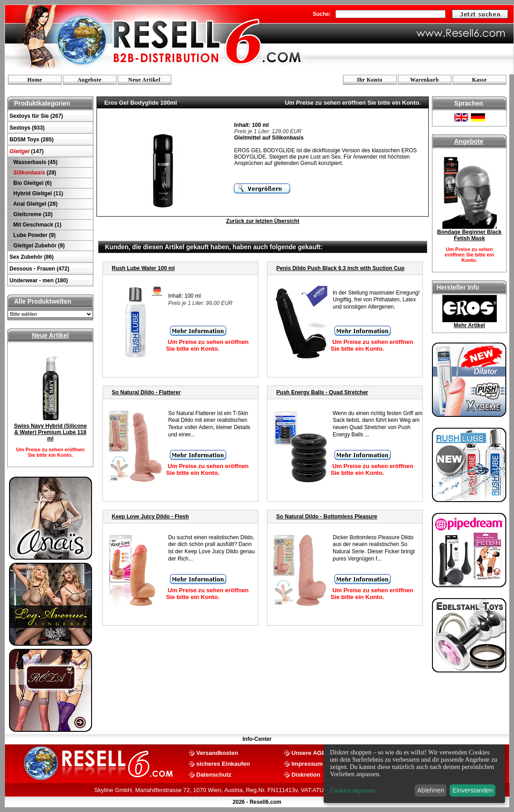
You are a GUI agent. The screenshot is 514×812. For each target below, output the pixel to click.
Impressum (307, 763)
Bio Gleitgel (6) (32, 183)
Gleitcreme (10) (32, 214)
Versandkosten (217, 752)
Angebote (90, 80)
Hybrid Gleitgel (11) (37, 193)
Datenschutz (214, 774)
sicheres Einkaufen (223, 763)
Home (35, 80)
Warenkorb (425, 80)
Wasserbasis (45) (35, 162)
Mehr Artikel (469, 325)
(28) (34, 173)
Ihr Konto (370, 80)
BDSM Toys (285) (32, 140)
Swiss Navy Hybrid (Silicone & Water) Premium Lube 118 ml (51, 432)
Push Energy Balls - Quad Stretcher (322, 392)
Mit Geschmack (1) (36, 225)
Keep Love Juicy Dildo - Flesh (150, 517)
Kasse (479, 80)
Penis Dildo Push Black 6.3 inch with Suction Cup (341, 268)
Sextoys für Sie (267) (36, 116)
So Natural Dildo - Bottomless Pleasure (327, 517)
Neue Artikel (144, 80)
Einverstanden (473, 790)
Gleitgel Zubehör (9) (38, 246)
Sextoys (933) (27, 128)
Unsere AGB (309, 752)
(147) (27, 151)
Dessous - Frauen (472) (39, 269)
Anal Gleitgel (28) (35, 204)
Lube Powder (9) (34, 235)
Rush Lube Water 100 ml (143, 268)
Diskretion (306, 774)
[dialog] (414, 774)
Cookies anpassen (353, 790)
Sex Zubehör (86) (32, 257)
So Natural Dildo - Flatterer (146, 392)
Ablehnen (431, 790)
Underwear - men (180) (39, 280)
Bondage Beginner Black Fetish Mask (469, 235)
